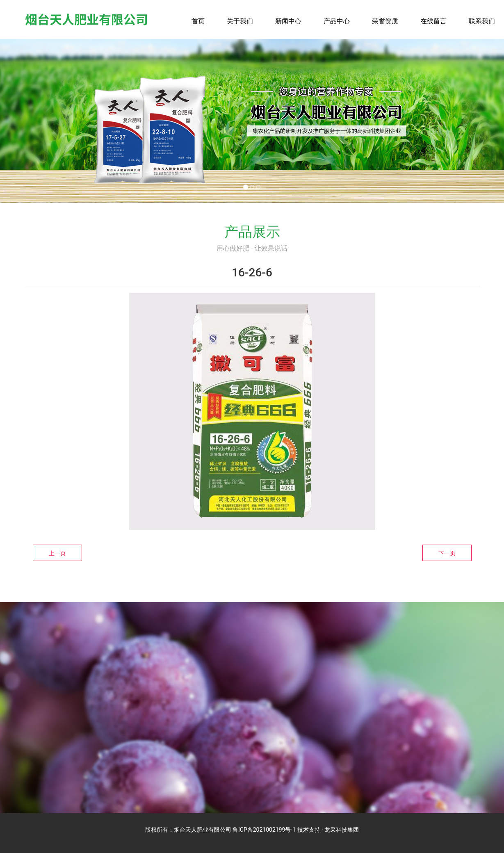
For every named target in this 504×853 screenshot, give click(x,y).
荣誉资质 (385, 21)
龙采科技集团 (342, 830)
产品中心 (337, 21)
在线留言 (433, 21)
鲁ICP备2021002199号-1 (264, 830)
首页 (198, 21)
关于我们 (240, 21)
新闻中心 (288, 21)
